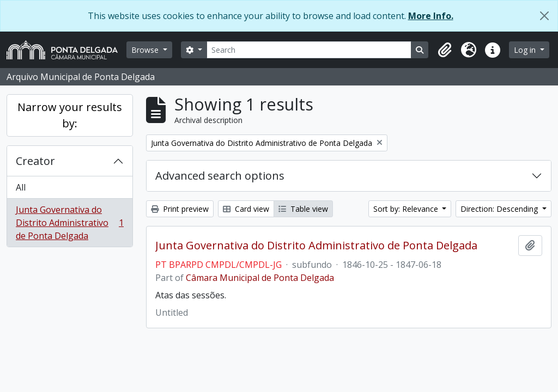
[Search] (309, 50)
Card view (246, 209)
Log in (526, 50)
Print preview (180, 209)
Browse (146, 50)
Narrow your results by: (70, 115)
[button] (445, 50)
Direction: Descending (500, 209)
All (21, 187)
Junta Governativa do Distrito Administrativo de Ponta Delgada (69, 223)
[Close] (544, 16)
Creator (35, 161)
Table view (303, 209)
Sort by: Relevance (407, 209)
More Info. (431, 16)
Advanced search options (220, 176)
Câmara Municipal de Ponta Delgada (260, 278)
